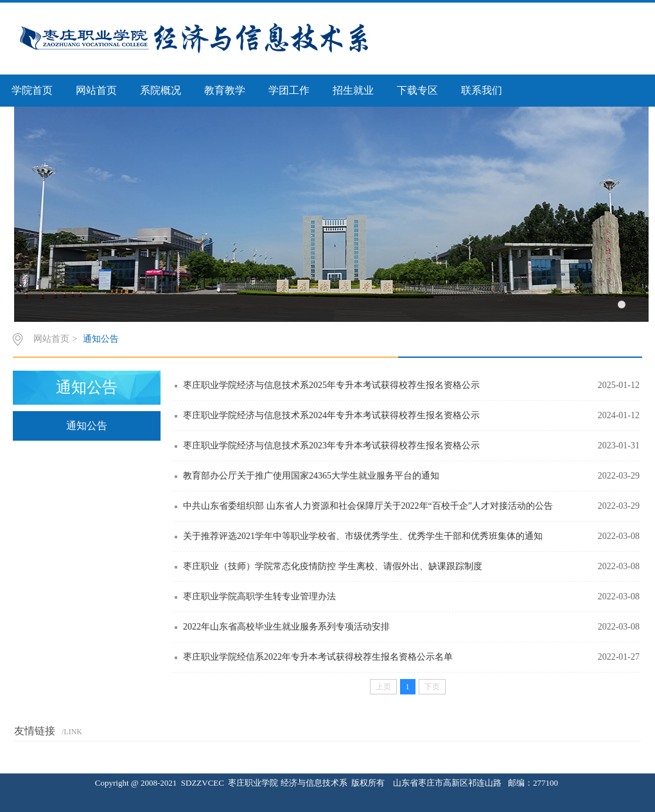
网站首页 (96, 90)
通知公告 (101, 339)
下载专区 (417, 90)
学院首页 (32, 90)
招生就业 (353, 90)
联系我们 (482, 90)
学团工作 (289, 90)
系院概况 (161, 90)
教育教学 (225, 90)
